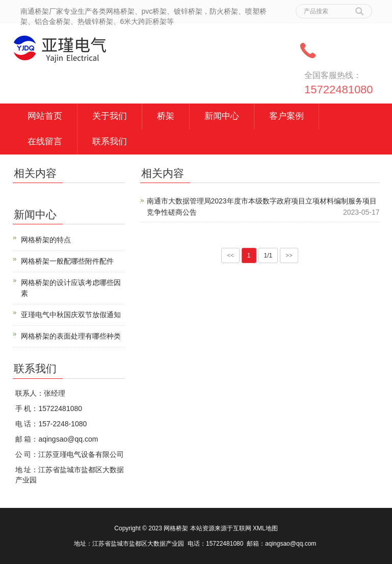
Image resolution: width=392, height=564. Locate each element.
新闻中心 (222, 116)
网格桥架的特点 (46, 240)
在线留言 (45, 142)
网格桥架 (176, 528)
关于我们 (110, 116)
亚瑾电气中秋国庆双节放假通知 (71, 315)
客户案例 (286, 116)
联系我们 (110, 142)
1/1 (268, 255)
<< (230, 255)
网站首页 (45, 116)
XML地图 (265, 528)
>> (289, 255)
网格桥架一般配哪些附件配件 (67, 261)
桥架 (166, 116)
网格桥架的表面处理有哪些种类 (71, 336)
